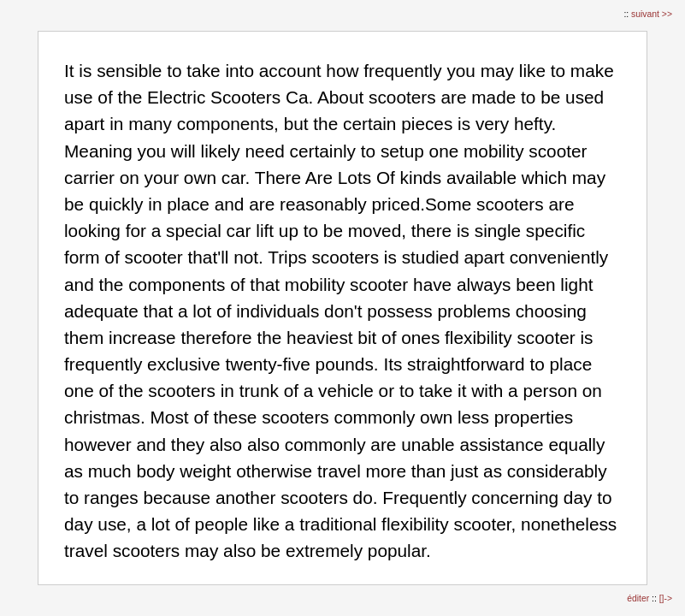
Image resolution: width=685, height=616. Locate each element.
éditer (639, 598)
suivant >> (652, 14)
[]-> (666, 598)
